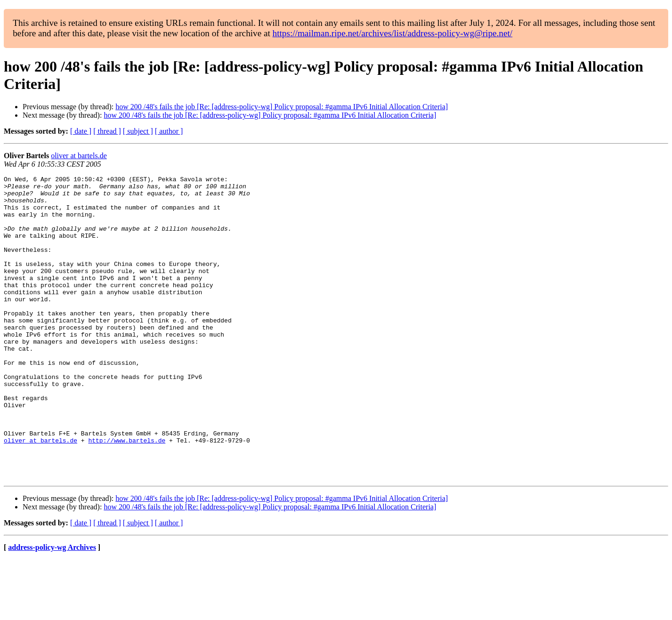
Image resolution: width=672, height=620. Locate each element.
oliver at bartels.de (79, 156)
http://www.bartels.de (127, 494)
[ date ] (81, 131)
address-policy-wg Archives (52, 608)
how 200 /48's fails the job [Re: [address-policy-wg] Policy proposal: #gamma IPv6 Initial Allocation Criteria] (282, 107)
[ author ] (169, 131)
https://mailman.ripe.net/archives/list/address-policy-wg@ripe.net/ (393, 33)
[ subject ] (138, 131)
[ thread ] (107, 131)
